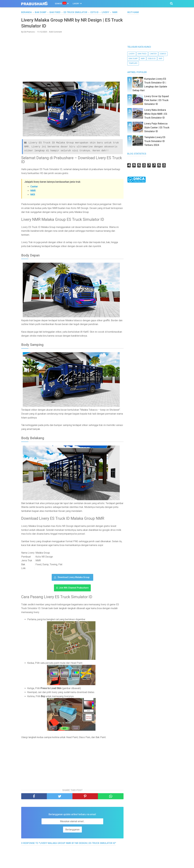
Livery (76, 4)
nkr (161, 59)
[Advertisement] (72, 57)
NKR (33, 194)
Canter (34, 186)
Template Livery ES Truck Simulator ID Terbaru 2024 (155, 141)
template (133, 63)
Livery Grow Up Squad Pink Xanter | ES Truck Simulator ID (156, 100)
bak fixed (142, 54)
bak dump (133, 59)
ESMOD (61, 3)
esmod (163, 54)
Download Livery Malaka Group (74, 577)
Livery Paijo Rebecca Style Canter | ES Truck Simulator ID (157, 127)
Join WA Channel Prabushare (74, 587)
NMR (33, 190)
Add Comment (55, 32)
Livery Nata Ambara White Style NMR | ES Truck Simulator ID (156, 114)
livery (132, 54)
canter (153, 54)
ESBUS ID (152, 59)
